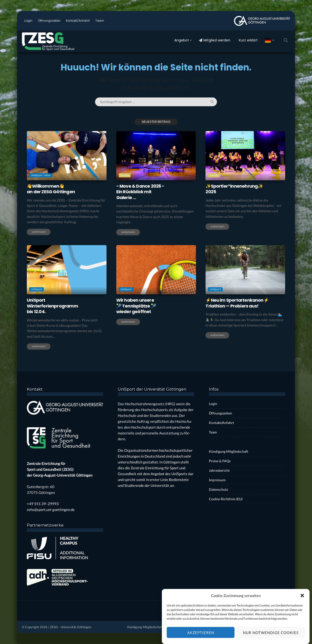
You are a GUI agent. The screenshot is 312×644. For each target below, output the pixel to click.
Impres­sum (217, 480)
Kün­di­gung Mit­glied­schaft (229, 451)
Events (125, 175)
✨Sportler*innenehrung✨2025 (234, 189)
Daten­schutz (218, 489)
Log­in (28, 21)
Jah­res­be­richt (219, 470)
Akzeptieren (201, 638)
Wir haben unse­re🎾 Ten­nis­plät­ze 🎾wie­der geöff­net (136, 306)
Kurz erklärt (248, 40)
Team (100, 21)
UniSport (37, 289)
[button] (302, 601)
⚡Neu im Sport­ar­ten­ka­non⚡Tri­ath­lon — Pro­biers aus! (237, 303)
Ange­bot (182, 40)
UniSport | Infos (41, 175)
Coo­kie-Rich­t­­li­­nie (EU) (226, 499)
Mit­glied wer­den (215, 40)
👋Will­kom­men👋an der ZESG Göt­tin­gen (51, 189)
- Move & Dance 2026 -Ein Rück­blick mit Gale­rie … (140, 192)
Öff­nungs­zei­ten (49, 21)
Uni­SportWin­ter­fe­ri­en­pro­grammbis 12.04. (52, 306)
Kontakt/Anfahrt (78, 21)
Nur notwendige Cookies (271, 638)
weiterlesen (39, 232)
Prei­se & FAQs (220, 461)
